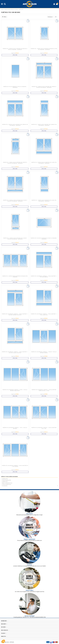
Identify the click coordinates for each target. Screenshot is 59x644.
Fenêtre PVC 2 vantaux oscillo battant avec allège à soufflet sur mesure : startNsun (15, 201)
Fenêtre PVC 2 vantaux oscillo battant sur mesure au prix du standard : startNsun (15, 49)
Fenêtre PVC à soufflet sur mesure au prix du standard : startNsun (44, 239)
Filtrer (4, 17)
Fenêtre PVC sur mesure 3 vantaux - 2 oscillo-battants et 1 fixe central (15, 466)
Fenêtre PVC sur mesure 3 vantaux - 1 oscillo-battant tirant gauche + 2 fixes (44, 390)
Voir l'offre (15, 55)
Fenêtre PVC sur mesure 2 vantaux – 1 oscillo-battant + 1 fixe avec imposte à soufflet (15, 314)
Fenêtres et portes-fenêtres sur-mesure (9, 477)
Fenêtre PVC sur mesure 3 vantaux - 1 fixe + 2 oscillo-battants (15, 428)
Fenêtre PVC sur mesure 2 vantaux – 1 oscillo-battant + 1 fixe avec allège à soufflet (15, 352)
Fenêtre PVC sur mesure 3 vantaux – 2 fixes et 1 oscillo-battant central (44, 352)
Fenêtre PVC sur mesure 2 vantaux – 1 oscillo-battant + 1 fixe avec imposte (44, 277)
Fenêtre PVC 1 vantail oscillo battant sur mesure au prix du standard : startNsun (44, 49)
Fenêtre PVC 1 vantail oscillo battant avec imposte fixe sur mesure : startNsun (44, 125)
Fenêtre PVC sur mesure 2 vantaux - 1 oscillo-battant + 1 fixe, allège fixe (44, 314)
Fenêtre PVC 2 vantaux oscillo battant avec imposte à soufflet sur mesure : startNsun (44, 87)
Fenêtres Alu (5, 482)
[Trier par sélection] (51, 17)
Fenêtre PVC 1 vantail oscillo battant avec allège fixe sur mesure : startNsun (44, 201)
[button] (3, 641)
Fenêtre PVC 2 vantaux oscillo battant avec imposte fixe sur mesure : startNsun (15, 125)
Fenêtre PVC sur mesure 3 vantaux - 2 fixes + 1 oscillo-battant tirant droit (15, 390)
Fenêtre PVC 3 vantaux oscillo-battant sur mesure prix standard (15, 277)
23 (56, 17)
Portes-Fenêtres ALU (7, 484)
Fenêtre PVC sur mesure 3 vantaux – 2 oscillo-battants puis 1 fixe (44, 428)
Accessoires (5, 486)
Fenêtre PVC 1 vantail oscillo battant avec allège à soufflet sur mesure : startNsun (15, 239)
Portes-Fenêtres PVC (7, 480)
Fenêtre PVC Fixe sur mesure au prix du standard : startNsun (15, 87)
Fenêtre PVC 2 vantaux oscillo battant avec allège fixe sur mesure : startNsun (44, 163)
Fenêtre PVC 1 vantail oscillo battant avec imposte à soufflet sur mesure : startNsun (15, 163)
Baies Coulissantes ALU (7, 483)
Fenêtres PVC (5, 479)
